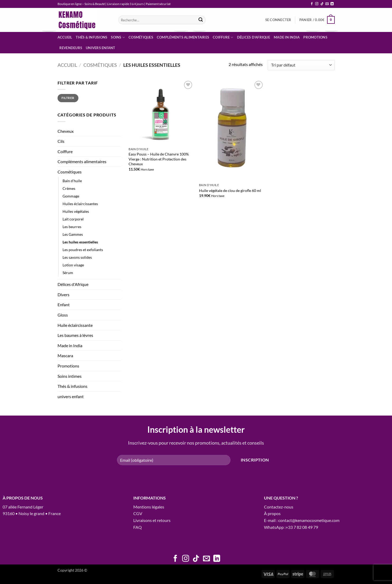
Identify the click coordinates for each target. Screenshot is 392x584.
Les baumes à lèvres (75, 335)
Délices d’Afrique (254, 37)
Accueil (65, 37)
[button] (278, 20)
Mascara (65, 355)
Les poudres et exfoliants (83, 250)
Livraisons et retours (152, 520)
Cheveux (66, 131)
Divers (63, 295)
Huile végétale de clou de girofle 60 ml (230, 190)
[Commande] (301, 65)
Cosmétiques (141, 37)
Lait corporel (73, 219)
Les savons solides (77, 257)
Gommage (71, 196)
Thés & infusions (91, 37)
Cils (61, 141)
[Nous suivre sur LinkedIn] (332, 4)
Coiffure (223, 37)
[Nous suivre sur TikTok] (322, 4)
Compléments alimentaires (183, 37)
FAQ (138, 527)
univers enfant (71, 396)
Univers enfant (101, 48)
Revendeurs (71, 48)
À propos (272, 513)
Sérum (68, 273)
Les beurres (72, 227)
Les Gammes (73, 234)
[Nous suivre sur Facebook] (312, 4)
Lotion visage (73, 265)
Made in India (287, 37)
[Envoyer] (201, 20)
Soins (118, 37)
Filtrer (68, 98)
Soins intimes (70, 376)
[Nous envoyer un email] (327, 4)
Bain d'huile (72, 181)
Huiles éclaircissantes (80, 204)
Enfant (64, 305)
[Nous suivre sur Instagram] (317, 4)
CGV (138, 513)
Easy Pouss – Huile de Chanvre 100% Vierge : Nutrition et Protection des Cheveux (159, 159)
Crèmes (69, 188)
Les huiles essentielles (80, 242)
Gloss (63, 315)
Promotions (315, 37)
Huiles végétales (76, 211)
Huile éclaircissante (75, 325)
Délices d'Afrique (73, 284)
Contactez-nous (279, 507)
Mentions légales (149, 507)
